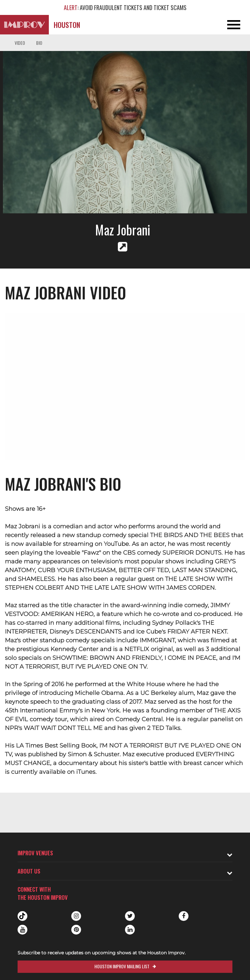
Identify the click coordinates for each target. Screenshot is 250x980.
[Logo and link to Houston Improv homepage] (24, 25)
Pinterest (76, 930)
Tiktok (22, 916)
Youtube (22, 930)
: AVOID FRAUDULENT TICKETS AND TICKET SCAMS (125, 7)
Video (20, 43)
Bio (39, 43)
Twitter (130, 916)
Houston (67, 25)
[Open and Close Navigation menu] (225, 25)
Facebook (184, 916)
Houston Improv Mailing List (122, 966)
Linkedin (130, 930)
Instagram (76, 916)
